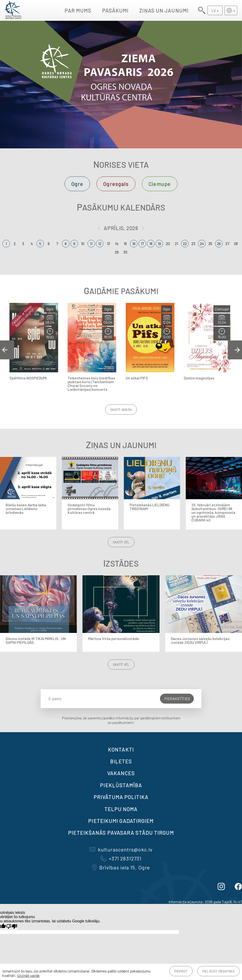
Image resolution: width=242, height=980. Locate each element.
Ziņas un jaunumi (164, 10)
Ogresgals (116, 184)
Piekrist (181, 971)
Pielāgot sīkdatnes (218, 971)
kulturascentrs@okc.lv (121, 849)
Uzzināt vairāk (28, 975)
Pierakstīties (177, 698)
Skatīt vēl (121, 542)
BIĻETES (121, 761)
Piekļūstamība (121, 785)
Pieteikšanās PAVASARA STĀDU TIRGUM (121, 833)
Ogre (77, 184)
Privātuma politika (121, 797)
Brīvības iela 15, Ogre (121, 867)
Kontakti (121, 749)
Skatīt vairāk (121, 410)
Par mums (78, 10)
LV (214, 11)
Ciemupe (160, 184)
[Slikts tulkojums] (12, 926)
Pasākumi (115, 10)
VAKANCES (121, 773)
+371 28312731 (121, 858)
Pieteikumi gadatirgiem (121, 821)
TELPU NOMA (121, 809)
